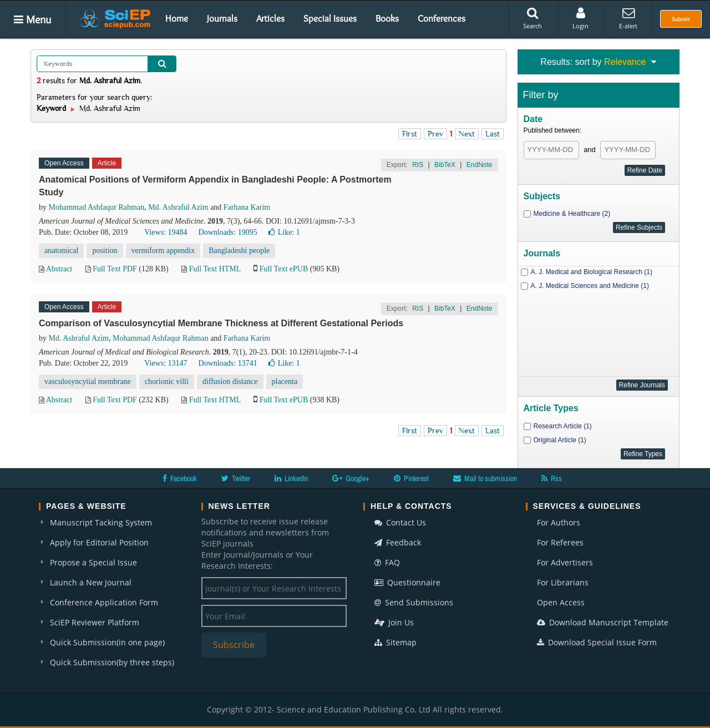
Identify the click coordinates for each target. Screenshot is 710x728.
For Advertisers (565, 562)
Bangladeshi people (239, 251)
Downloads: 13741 (228, 363)
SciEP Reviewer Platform (95, 622)
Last (493, 134)
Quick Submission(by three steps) (112, 662)
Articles (270, 18)
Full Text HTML (215, 269)
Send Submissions (414, 602)
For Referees (560, 542)
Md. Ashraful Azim (178, 207)
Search (532, 18)
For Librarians (563, 582)
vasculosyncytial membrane (88, 381)
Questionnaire (407, 582)
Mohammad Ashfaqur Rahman (97, 207)
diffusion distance (230, 381)
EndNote (480, 165)
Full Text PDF (115, 269)
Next (467, 134)
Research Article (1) (563, 426)
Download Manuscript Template (603, 622)
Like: (284, 232)
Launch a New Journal (91, 582)
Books (387, 18)
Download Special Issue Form (597, 642)
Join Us (394, 622)
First (410, 134)
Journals (222, 18)
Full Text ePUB (284, 269)
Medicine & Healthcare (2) (572, 214)
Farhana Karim (247, 207)
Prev (435, 134)
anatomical (61, 251)
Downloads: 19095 (228, 232)
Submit (681, 19)
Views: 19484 (166, 232)
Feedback (398, 542)
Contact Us (400, 522)
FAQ (387, 562)
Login (580, 18)
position (105, 251)
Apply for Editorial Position (99, 542)
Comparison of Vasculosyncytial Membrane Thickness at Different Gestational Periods (221, 323)
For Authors (559, 522)
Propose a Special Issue (93, 562)
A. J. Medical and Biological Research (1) (592, 272)
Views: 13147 (166, 363)
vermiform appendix (163, 251)
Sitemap (395, 642)
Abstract (59, 269)
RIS (418, 165)
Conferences (442, 18)
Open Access (561, 602)
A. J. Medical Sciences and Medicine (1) (590, 286)
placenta (285, 381)
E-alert (628, 18)
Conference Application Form (104, 602)
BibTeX (445, 165)
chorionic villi (167, 381)
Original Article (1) (560, 440)
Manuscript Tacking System (101, 522)
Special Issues (330, 18)
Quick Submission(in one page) (107, 642)
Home (177, 18)
